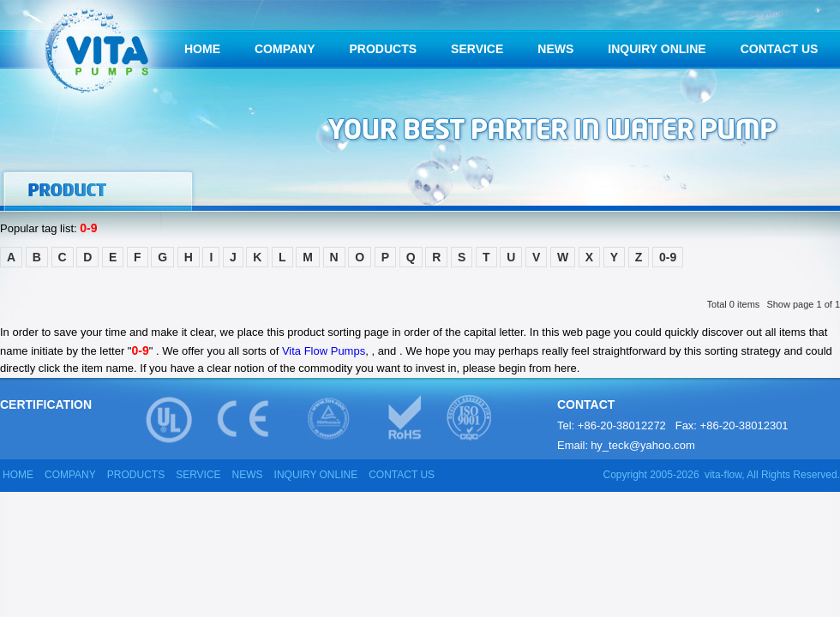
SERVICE (477, 49)
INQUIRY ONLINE (657, 49)
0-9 (668, 257)
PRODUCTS (384, 49)
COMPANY (285, 49)
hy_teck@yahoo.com (643, 445)
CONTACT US (780, 49)
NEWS (555, 49)
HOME (202, 49)
